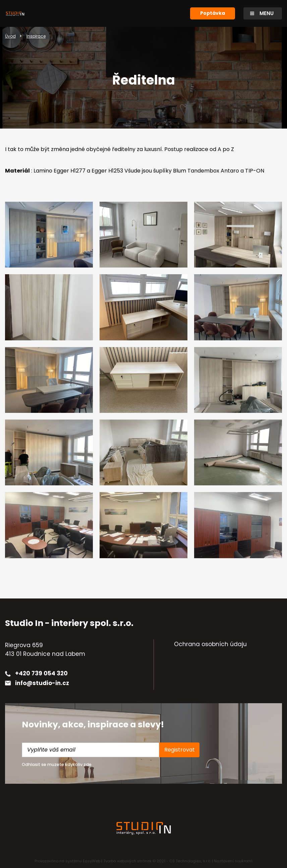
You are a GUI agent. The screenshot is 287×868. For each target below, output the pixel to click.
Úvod (10, 36)
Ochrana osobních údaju (210, 644)
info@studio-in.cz (42, 683)
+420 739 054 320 (41, 673)
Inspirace (36, 36)
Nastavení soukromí (233, 861)
